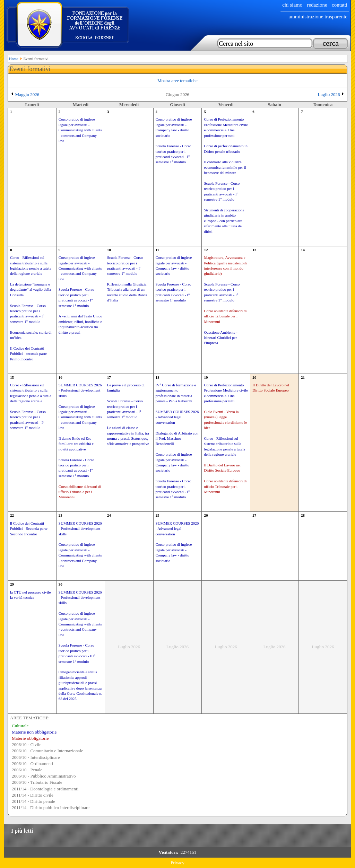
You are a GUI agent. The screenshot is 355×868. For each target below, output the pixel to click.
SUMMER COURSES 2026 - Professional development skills (80, 390)
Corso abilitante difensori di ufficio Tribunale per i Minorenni (225, 316)
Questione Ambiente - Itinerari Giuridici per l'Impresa (221, 338)
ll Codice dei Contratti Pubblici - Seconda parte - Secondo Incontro (30, 529)
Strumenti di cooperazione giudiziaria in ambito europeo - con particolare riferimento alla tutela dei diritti (224, 221)
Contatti (340, 5)
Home (14, 59)
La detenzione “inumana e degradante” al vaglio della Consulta (31, 290)
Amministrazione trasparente (318, 17)
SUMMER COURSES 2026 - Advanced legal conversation (177, 417)
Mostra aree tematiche (177, 81)
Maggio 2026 (27, 94)
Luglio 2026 (329, 94)
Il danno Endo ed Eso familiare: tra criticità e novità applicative (76, 444)
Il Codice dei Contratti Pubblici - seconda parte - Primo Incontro (29, 354)
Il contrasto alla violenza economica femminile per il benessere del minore (225, 167)
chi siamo (292, 5)
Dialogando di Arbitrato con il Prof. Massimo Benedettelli (177, 439)
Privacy (177, 863)
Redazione (317, 5)
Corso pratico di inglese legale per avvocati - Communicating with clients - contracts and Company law (80, 130)
